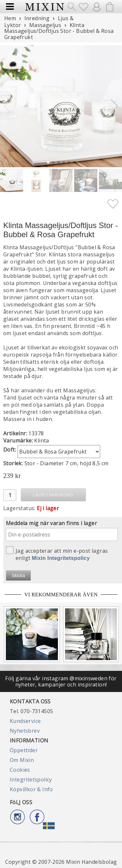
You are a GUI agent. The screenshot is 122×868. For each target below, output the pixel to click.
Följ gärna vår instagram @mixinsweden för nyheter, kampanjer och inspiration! (61, 681)
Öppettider (24, 750)
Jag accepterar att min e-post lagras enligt (57, 554)
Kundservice (25, 721)
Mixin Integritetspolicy (61, 558)
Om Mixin (22, 760)
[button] (114, 106)
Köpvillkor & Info (31, 789)
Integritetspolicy (31, 780)
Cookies (20, 770)
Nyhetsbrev (25, 731)
